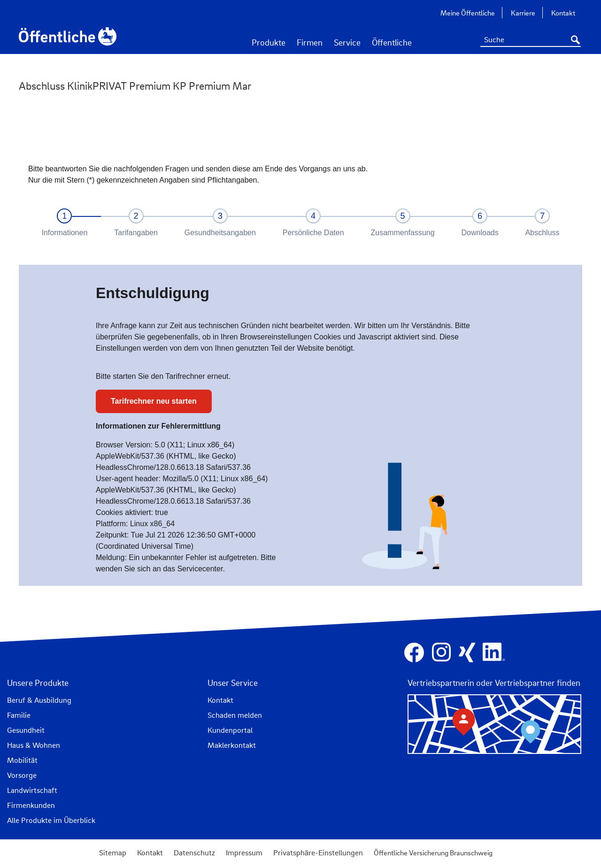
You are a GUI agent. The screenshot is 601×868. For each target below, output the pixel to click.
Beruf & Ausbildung (39, 700)
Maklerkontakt (232, 745)
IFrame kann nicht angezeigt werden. (300, 369)
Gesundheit (26, 730)
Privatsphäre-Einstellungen (318, 853)
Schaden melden (235, 715)
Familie (19, 715)
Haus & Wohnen (34, 745)
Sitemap (113, 853)
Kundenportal (230, 730)
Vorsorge (22, 775)
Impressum (244, 853)
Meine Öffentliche (468, 13)
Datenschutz (194, 853)
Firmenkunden (31, 805)
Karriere (523, 13)
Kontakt (563, 13)
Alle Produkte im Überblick (51, 820)
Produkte (269, 42)
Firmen (310, 42)
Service (347, 42)
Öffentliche (392, 42)
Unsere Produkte (38, 683)
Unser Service (233, 683)
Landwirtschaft (32, 790)
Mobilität (22, 760)
